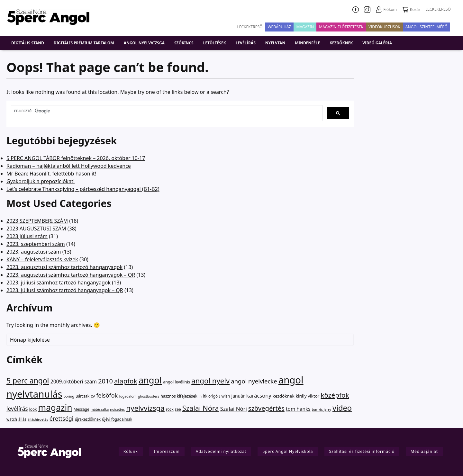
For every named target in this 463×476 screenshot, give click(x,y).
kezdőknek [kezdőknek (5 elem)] (284, 396)
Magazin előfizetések (341, 27)
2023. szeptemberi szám (36, 244)
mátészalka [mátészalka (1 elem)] (100, 409)
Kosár (411, 10)
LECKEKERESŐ (438, 9)
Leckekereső (250, 27)
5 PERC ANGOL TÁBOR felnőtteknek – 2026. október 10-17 (76, 158)
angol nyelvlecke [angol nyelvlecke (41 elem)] (254, 381)
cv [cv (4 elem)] (93, 396)
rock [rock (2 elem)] (170, 409)
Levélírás (246, 43)
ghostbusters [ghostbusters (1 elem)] (149, 396)
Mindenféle (307, 43)
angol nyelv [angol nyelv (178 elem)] (210, 381)
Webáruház (279, 27)
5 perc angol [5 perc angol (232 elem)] (28, 381)
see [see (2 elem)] (178, 409)
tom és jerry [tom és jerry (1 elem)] (322, 409)
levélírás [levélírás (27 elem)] (17, 409)
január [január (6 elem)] (238, 396)
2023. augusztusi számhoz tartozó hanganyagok (64, 267)
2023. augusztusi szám (34, 252)
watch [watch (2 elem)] (12, 419)
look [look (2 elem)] (33, 409)
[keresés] (166, 111)
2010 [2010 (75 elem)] (105, 381)
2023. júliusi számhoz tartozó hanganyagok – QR (65, 290)
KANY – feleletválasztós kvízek (42, 259)
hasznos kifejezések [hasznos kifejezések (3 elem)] (179, 396)
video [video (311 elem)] (342, 408)
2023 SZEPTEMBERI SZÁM (37, 221)
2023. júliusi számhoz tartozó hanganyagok (59, 283)
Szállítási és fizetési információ (362, 451)
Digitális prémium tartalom (84, 43)
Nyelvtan (275, 43)
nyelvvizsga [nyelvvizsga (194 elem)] (145, 408)
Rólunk (131, 451)
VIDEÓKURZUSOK (384, 27)
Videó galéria (377, 43)
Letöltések (215, 43)
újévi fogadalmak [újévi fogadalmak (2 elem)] (117, 419)
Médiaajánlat (424, 451)
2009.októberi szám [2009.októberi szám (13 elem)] (74, 382)
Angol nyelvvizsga (144, 43)
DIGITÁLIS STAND (28, 43)
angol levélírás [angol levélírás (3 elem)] (177, 382)
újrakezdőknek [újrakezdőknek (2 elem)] (88, 419)
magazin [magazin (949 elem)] (55, 408)
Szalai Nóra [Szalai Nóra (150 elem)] (201, 408)
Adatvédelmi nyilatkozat (221, 451)
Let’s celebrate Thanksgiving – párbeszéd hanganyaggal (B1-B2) (83, 189)
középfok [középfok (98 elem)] (335, 395)
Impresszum (167, 451)
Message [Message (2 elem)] (82, 409)
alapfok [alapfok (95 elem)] (126, 381)
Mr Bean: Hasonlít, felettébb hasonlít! (51, 174)
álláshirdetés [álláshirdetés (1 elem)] (38, 419)
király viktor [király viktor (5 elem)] (308, 396)
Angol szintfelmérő (427, 27)
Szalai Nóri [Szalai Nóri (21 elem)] (234, 409)
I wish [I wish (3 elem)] (224, 396)
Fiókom (386, 10)
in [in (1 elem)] (200, 396)
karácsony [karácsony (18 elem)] (259, 395)
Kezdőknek (341, 43)
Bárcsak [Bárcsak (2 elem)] (82, 396)
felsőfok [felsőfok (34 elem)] (107, 395)
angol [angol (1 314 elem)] (150, 380)
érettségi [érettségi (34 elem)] (62, 418)
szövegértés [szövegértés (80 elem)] (266, 408)
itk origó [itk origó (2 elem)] (210, 396)
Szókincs (184, 43)
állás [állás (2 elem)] (22, 419)
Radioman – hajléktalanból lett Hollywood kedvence (69, 166)
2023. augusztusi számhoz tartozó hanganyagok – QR (71, 275)
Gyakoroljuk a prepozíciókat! (41, 181)
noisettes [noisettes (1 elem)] (117, 409)
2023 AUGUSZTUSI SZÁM (36, 229)
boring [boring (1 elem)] (69, 396)
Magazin (305, 27)
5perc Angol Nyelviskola (288, 451)
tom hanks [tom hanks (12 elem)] (298, 409)
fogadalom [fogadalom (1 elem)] (128, 396)
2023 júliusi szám (27, 236)
